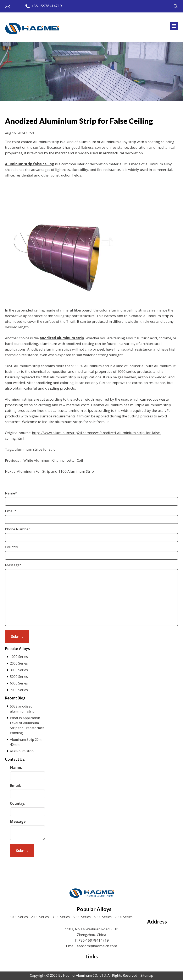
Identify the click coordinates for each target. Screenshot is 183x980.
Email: (15, 786)
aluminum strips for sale (35, 449)
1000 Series (19, 657)
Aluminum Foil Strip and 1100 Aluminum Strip (55, 471)
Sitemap (147, 975)
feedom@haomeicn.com (97, 946)
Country (12, 547)
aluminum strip (22, 751)
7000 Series (19, 690)
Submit (22, 851)
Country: (18, 803)
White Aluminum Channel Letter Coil (53, 460)
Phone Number (17, 529)
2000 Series (19, 663)
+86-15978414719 (47, 6)
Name (11, 493)
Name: (16, 767)
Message (13, 565)
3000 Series (19, 670)
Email (11, 511)
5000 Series (19, 677)
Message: (18, 821)
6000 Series (19, 683)
